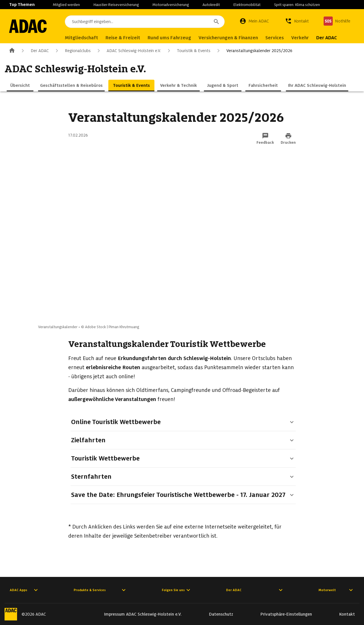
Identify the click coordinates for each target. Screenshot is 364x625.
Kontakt (347, 614)
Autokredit (211, 5)
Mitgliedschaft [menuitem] (84, 38)
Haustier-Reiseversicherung (116, 5)
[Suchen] (216, 22)
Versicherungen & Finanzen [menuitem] (230, 38)
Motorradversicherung (171, 5)
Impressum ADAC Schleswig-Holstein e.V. (143, 614)
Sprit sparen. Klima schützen (297, 5)
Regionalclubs (72, 51)
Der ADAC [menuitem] (329, 38)
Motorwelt (336, 590)
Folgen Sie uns (177, 590)
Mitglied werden (66, 5)
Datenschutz (221, 614)
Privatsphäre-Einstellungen (286, 614)
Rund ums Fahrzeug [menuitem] (172, 38)
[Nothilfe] (337, 21)
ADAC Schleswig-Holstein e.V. (128, 51)
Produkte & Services (100, 590)
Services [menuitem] (277, 38)
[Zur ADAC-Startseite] (29, 26)
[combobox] (146, 22)
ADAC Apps (24, 590)
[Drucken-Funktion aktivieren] (288, 139)
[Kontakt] (297, 21)
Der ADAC (34, 51)
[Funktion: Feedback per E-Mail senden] (265, 139)
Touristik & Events (188, 51)
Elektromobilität (247, 5)
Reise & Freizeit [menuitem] (125, 38)
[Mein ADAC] (254, 21)
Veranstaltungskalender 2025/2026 (254, 51)
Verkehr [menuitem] (302, 38)
